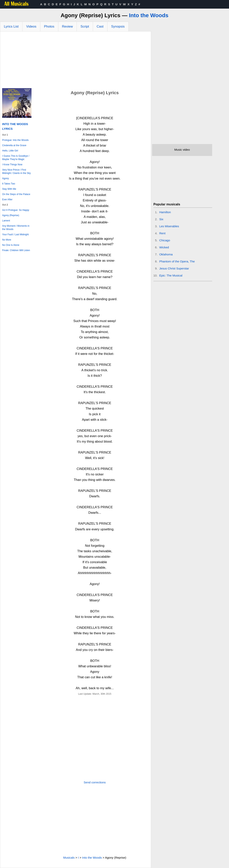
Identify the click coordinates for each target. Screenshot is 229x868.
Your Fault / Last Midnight (15, 234)
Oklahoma (166, 254)
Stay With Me (9, 189)
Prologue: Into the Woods (15, 140)
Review (68, 26)
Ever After (7, 200)
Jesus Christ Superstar (174, 268)
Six (161, 219)
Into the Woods (149, 15)
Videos (31, 26)
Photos (49, 26)
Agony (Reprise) (11, 215)
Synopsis (118, 26)
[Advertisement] (76, 61)
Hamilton (165, 212)
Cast (100, 26)
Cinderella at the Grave (14, 145)
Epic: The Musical (171, 275)
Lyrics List (11, 26)
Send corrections (95, 782)
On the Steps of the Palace (16, 194)
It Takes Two (9, 184)
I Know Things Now (12, 165)
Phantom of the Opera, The (177, 261)
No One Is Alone (11, 245)
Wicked (164, 247)
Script (85, 26)
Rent (162, 233)
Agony (5, 178)
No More (7, 240)
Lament (6, 221)
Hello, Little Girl (10, 151)
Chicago (165, 240)
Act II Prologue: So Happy (16, 210)
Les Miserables (169, 226)
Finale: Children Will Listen (16, 250)
